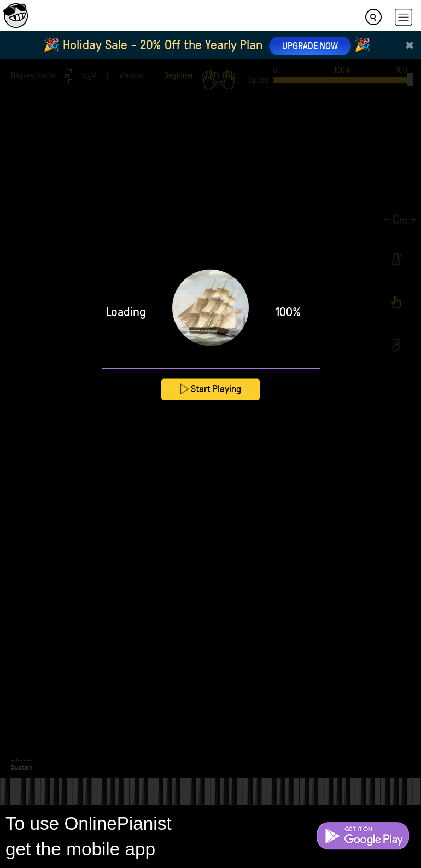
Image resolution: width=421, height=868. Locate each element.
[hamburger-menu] (404, 17)
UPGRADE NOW (310, 45)
